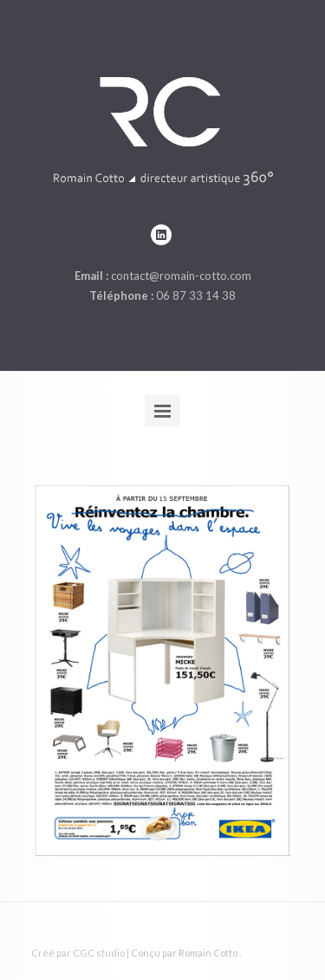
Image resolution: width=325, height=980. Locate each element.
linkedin (161, 235)
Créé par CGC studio (78, 953)
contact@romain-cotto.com (181, 276)
